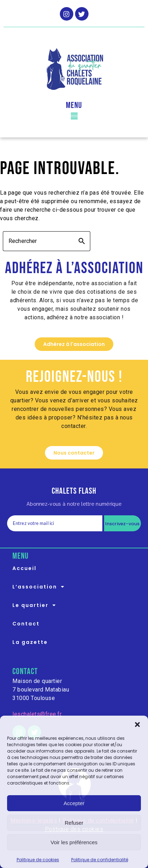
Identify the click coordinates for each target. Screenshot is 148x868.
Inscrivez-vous (123, 524)
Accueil (24, 568)
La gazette (30, 642)
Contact (26, 624)
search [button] (82, 241)
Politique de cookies (38, 860)
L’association (41, 587)
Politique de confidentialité (100, 860)
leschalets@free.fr (37, 714)
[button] (137, 725)
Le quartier (36, 605)
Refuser (74, 823)
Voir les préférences (74, 842)
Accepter (74, 803)
